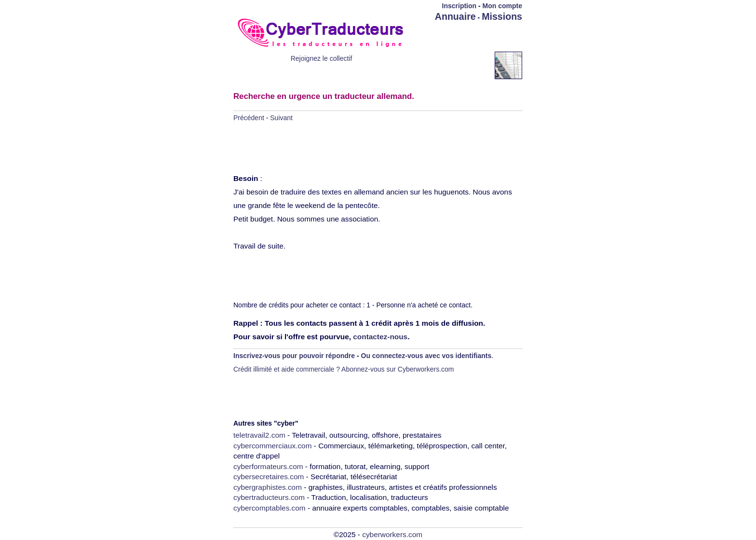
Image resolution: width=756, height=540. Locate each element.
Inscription (459, 6)
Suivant (281, 118)
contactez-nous (380, 337)
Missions (502, 16)
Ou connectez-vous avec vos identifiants (426, 356)
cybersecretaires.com (269, 477)
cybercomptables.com (270, 508)
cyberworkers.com (392, 534)
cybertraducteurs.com (269, 497)
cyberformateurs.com (268, 466)
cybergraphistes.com (268, 487)
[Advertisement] (466, 37)
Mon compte (502, 6)
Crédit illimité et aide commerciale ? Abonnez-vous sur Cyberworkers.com (344, 369)
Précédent (249, 118)
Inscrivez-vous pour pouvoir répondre (294, 356)
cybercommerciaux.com (273, 446)
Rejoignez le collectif (322, 58)
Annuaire (455, 16)
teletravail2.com (259, 435)
